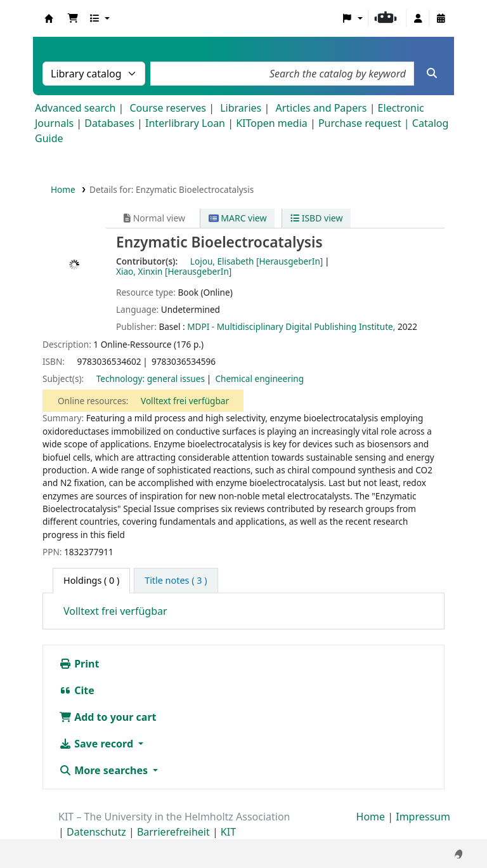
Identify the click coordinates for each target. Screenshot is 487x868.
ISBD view (316, 218)
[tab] (176, 581)
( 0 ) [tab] (91, 580)
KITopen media (272, 123)
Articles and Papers (321, 108)
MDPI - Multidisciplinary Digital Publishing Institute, (291, 326)
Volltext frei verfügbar (185, 401)
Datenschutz (96, 832)
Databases (109, 123)
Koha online (49, 18)
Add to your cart (108, 717)
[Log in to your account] (418, 18)
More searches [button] (105, 770)
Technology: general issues (151, 378)
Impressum (423, 817)
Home (63, 189)
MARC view (238, 218)
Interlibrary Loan (185, 123)
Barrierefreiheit (173, 832)
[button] (73, 18)
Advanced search (75, 108)
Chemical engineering (259, 378)
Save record (97, 744)
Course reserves (168, 108)
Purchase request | (365, 123)
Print (79, 664)
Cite (77, 690)
